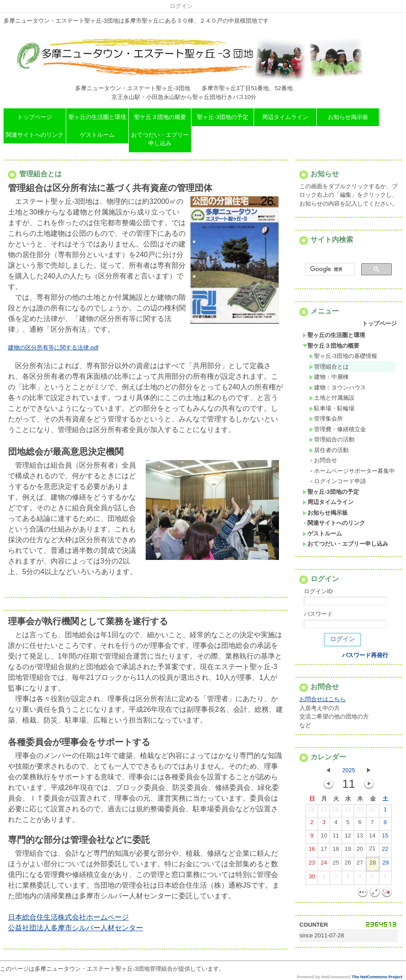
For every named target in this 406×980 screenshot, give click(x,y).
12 (348, 837)
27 (324, 811)
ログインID (318, 591)
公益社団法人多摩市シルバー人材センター (76, 928)
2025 (349, 770)
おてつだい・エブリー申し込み (160, 139)
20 (360, 851)
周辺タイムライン (285, 117)
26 (312, 811)
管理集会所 (326, 419)
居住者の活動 (329, 450)
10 (324, 837)
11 (336, 837)
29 (348, 811)
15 (385, 837)
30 (360, 811)
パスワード (318, 614)
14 (372, 837)
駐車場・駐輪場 (332, 408)
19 (348, 851)
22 (385, 851)
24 (324, 865)
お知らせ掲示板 (348, 117)
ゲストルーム (97, 135)
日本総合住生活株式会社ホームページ (68, 917)
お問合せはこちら (322, 699)
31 (372, 811)
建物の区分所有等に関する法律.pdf (53, 347)
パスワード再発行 (365, 655)
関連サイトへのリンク (35, 135)
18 (336, 851)
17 (324, 851)
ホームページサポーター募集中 (352, 471)
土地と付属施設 (332, 398)
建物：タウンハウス (338, 387)
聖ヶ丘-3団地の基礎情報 (343, 356)
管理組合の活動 (332, 439)
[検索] (329, 270)
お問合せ (323, 460)
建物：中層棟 (329, 377)
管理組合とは (329, 367)
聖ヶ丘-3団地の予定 (223, 117)
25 (336, 865)
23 (312, 865)
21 (372, 850)
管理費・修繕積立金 (338, 429)
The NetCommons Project (377, 977)
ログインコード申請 (338, 481)
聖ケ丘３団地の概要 (160, 117)
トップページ (35, 117)
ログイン (181, 6)
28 (336, 811)
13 (360, 837)
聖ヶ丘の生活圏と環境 (97, 117)
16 (312, 851)
